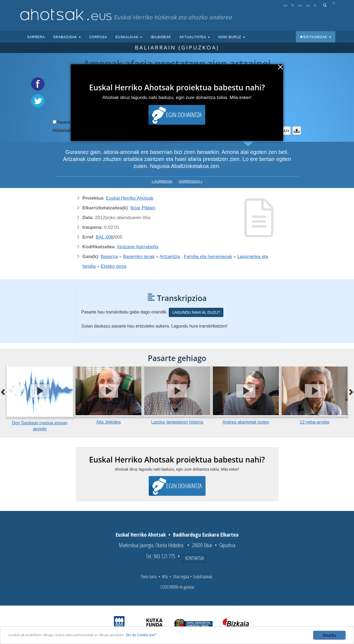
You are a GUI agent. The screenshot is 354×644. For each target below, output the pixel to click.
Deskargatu (297, 131)
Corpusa (98, 37)
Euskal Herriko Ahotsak (130, 198)
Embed (286, 131)
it (315, 5)
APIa (165, 577)
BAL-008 (105, 237)
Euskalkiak (129, 37)
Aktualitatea (195, 37)
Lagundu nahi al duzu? (196, 312)
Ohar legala (181, 577)
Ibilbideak (161, 37)
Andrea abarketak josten (246, 422)
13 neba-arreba (314, 422)
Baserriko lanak (139, 257)
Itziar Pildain (143, 208)
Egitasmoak (316, 37)
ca (308, 5)
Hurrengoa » (191, 181)
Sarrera (36, 37)
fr (293, 5)
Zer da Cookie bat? (158, 636)
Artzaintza (170, 257)
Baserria (109, 257)
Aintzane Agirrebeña (138, 247)
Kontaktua (195, 558)
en (300, 5)
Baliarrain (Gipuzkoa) (177, 47)
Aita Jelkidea (109, 422)
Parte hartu (149, 577)
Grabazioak (67, 37)
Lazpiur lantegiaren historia (177, 422)
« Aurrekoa (162, 181)
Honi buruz (232, 37)
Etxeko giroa (114, 266)
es (286, 5)
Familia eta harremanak (208, 257)
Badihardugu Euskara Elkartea (206, 535)
